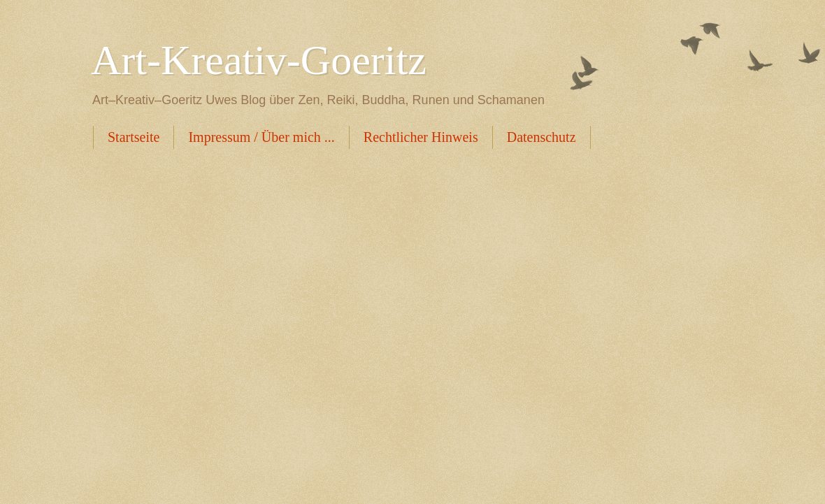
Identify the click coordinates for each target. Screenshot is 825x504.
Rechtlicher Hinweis (421, 137)
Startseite (134, 137)
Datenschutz (541, 137)
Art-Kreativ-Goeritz (259, 60)
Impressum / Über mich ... (261, 137)
